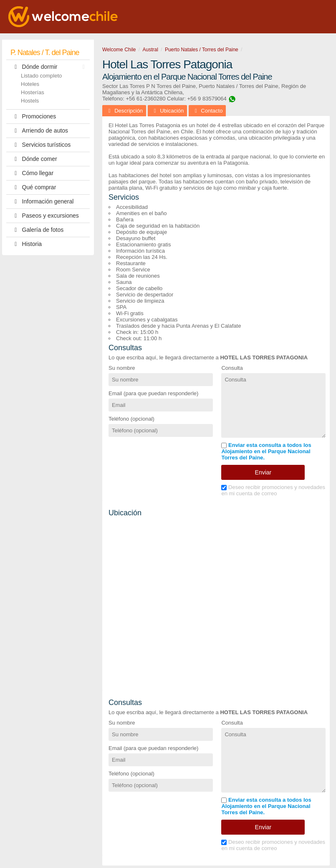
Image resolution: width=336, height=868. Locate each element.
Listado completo (41, 76)
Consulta (232, 368)
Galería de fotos (37, 230)
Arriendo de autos (39, 131)
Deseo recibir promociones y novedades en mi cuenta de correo (273, 490)
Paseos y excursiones (45, 216)
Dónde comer (34, 159)
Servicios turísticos (40, 145)
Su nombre (122, 368)
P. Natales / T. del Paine (45, 53)
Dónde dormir (50, 67)
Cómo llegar (32, 173)
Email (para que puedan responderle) (153, 393)
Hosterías (33, 92)
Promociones (33, 117)
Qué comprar (33, 187)
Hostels (30, 101)
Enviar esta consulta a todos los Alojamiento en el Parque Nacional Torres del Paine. (266, 451)
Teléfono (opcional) (131, 419)
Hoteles (30, 84)
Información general (42, 202)
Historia (26, 244)
